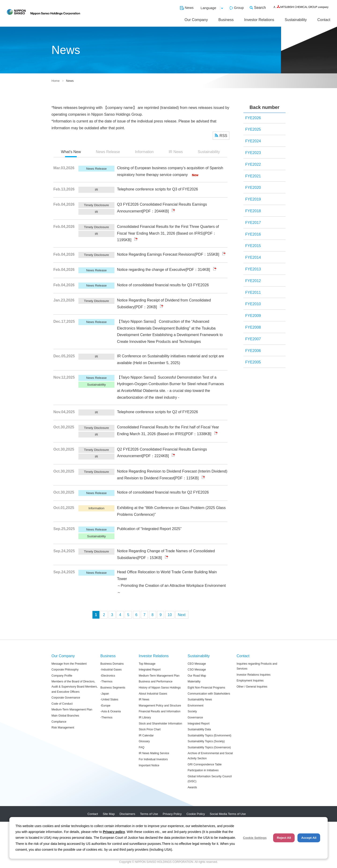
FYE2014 (253, 257)
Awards (192, 787)
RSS (223, 136)
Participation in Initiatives (203, 770)
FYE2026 (253, 118)
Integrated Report (150, 670)
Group (239, 8)
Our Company (196, 20)
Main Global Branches (65, 716)
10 (170, 615)
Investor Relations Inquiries (254, 675)
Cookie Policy (196, 814)
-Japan (105, 694)
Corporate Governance (66, 698)
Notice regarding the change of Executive (151, 270)
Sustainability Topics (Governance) (209, 747)
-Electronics (108, 676)
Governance (195, 717)
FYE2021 (253, 176)
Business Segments (113, 688)
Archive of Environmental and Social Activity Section (210, 756)
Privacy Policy (172, 814)
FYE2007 (253, 339)
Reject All (284, 838)
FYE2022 (253, 164)
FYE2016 (253, 234)
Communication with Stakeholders (209, 694)
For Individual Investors (153, 759)
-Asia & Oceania (111, 711)
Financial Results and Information (160, 711)
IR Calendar (146, 735)
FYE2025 (253, 129)
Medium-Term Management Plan (72, 710)
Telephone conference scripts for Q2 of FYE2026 (158, 412)
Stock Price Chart (150, 729)
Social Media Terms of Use (228, 814)
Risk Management (63, 728)
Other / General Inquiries (252, 687)
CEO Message (197, 664)
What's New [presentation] (71, 152)
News (189, 8)
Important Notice (149, 765)
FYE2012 (253, 281)
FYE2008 (253, 327)
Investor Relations (259, 20)
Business (226, 20)
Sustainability (296, 20)
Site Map (109, 814)
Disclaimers (127, 814)
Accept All (309, 838)
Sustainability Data (199, 729)
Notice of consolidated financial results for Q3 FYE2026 (163, 285)
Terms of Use (149, 814)
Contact (324, 20)
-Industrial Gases (111, 670)
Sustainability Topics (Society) (206, 741)
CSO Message (197, 670)
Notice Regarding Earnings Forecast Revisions (156, 254)
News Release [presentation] (108, 152)
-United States (109, 699)
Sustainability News (200, 699)
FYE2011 (253, 292)
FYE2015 (253, 246)
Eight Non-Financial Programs (206, 688)
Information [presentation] (144, 152)
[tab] (71, 152)
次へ (182, 615)
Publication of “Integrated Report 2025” (149, 529)
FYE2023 (253, 153)
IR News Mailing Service (154, 753)
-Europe (105, 706)
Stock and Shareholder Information (160, 724)
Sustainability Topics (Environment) (210, 735)
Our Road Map (197, 676)
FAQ (142, 747)
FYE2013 (253, 269)
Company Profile (62, 676)
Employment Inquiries (250, 681)
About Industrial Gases (153, 694)
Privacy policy (114, 832)
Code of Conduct (62, 704)
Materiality (194, 681)
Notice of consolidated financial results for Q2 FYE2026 (163, 492)
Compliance (59, 722)
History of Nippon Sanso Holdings (160, 688)
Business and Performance (156, 681)
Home (56, 81)
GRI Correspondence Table (205, 764)
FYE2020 (253, 188)
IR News (144, 699)
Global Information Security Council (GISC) (210, 779)
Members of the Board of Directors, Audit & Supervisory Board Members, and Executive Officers (75, 687)
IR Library (145, 717)
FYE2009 (253, 316)
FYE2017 (253, 223)
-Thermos (106, 681)
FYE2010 (253, 304)
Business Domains (112, 664)
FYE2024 (253, 141)
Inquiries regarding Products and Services (257, 666)
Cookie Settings (255, 838)
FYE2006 (253, 351)
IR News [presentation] (176, 152)
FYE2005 (253, 362)
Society (192, 711)
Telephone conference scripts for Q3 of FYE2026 (158, 189)
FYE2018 (253, 211)
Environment (196, 706)
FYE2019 (253, 199)
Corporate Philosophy (65, 670)
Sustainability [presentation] (209, 152)
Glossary (144, 741)
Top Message (147, 664)
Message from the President (69, 664)
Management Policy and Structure (160, 706)
